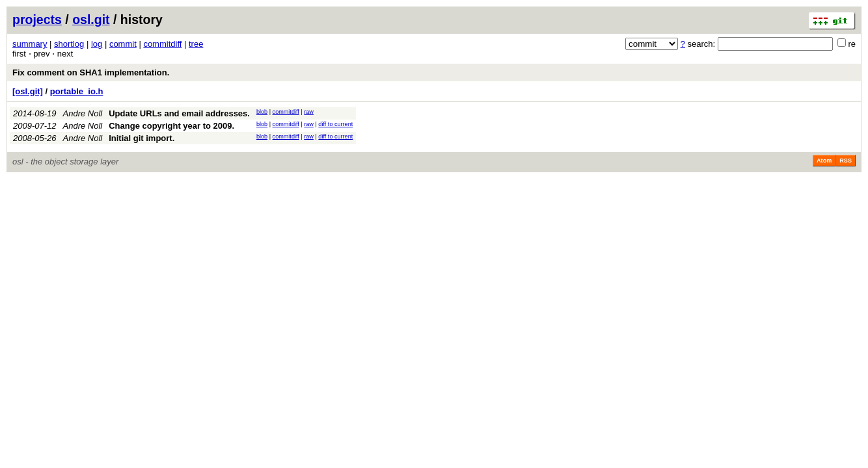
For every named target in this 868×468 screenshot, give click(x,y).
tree (196, 44)
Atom (824, 161)
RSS (846, 161)
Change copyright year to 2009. (171, 126)
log (97, 44)
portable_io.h (77, 91)
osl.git (91, 19)
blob (262, 112)
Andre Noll (83, 113)
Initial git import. (142, 138)
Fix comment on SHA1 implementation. (91, 72)
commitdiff (162, 44)
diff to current (335, 124)
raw (309, 112)
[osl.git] (28, 91)
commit (123, 44)
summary (30, 44)
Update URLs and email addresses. (179, 113)
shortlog (69, 44)
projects (37, 19)
